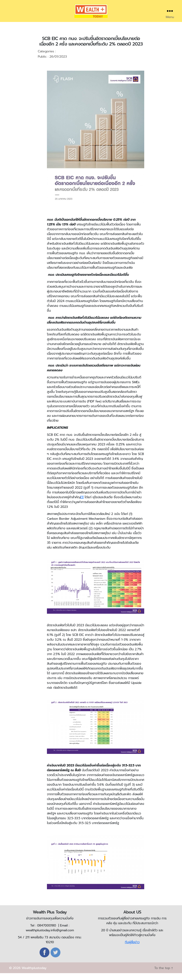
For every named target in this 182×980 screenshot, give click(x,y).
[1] (82, 504)
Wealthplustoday (34, 975)
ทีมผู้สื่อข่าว (132, 949)
